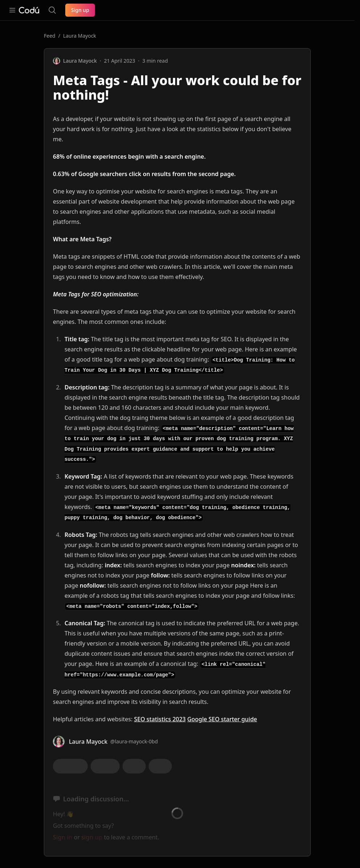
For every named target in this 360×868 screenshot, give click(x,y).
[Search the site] (52, 10)
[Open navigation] (12, 10)
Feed (50, 36)
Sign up (80, 10)
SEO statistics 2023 (160, 719)
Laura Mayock (80, 36)
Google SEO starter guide (222, 719)
